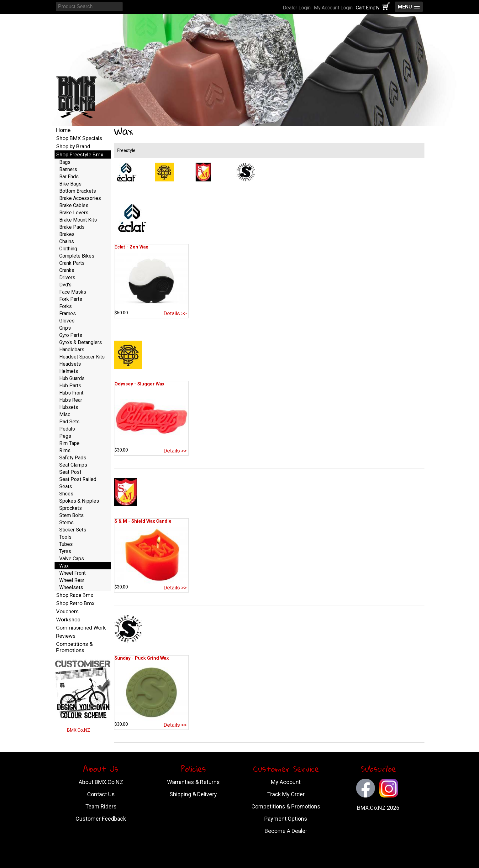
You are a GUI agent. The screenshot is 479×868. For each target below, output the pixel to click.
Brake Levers (74, 213)
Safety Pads (73, 458)
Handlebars (72, 350)
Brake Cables (74, 205)
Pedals (67, 429)
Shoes (66, 494)
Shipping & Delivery (193, 794)
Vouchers (67, 611)
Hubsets (69, 407)
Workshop (68, 620)
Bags (65, 162)
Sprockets (71, 508)
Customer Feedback (101, 819)
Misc (65, 414)
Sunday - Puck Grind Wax (142, 658)
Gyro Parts (71, 335)
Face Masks (73, 292)
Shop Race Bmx (75, 595)
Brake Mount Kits (78, 220)
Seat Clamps (73, 465)
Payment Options (286, 819)
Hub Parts (70, 386)
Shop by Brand (73, 146)
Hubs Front (71, 393)
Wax (64, 566)
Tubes (66, 544)
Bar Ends (69, 177)
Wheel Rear (72, 580)
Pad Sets (69, 422)
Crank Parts (72, 263)
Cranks (67, 270)
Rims (65, 450)
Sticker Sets (73, 530)
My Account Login (333, 8)
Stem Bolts (71, 515)
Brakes (67, 234)
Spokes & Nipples (79, 501)
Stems (66, 523)
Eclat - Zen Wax (131, 247)
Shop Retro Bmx (75, 603)
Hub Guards (72, 378)
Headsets (70, 364)
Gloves (67, 321)
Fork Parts (71, 299)
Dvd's (65, 285)
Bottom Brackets (78, 191)
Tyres (65, 551)
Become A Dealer (286, 831)
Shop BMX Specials (79, 138)
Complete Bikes (77, 256)
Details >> (175, 313)
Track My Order (286, 794)
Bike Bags (70, 184)
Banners (68, 169)
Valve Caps (72, 559)
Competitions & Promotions (74, 647)
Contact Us (101, 794)
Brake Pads (72, 227)
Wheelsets (71, 587)
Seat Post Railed (78, 479)
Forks (66, 306)
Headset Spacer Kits (82, 357)
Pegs (65, 436)
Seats (66, 486)
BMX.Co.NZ (79, 730)
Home (63, 130)
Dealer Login (297, 8)
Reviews (66, 636)
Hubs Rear (71, 400)
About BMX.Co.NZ (101, 782)
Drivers (67, 277)
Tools (65, 537)
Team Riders (101, 806)
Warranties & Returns (193, 782)
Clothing (68, 249)
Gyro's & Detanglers (81, 342)
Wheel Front (72, 573)
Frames (68, 314)
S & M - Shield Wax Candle (143, 521)
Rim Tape (69, 443)
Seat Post (70, 472)
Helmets (69, 371)
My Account (286, 782)
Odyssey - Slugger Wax (139, 384)
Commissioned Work (81, 628)
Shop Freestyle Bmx (80, 154)
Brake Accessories (80, 198)
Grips (65, 328)
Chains (67, 241)
